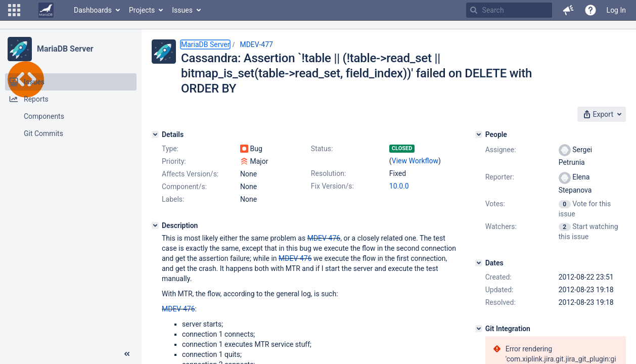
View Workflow (415, 161)
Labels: (173, 199)
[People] (479, 134)
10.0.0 (399, 186)
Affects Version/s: (190, 174)
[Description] (155, 225)
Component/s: (184, 187)
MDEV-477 (256, 44)
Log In (616, 10)
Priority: (174, 161)
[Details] (155, 134)
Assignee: (501, 150)
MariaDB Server (65, 49)
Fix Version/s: (332, 186)
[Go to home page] (46, 10)
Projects (142, 10)
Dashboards (93, 10)
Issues (182, 10)
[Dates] (479, 263)
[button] (14, 10)
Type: (170, 149)
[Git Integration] (479, 329)
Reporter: (500, 177)
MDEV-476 (324, 238)
